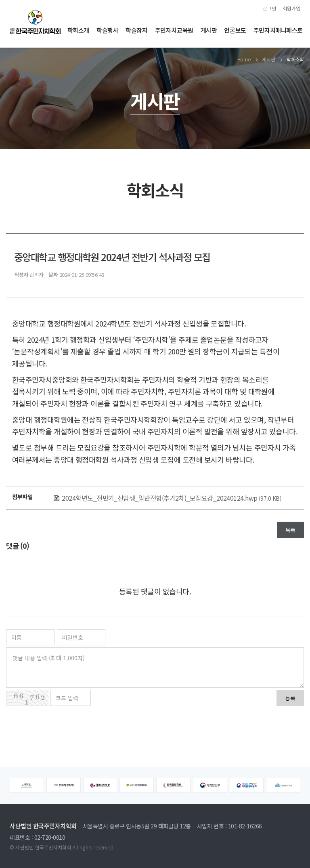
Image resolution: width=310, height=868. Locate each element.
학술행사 (107, 30)
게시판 (209, 30)
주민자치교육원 (174, 30)
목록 (290, 530)
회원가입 (291, 8)
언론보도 (235, 30)
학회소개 (78, 30)
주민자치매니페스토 (278, 30)
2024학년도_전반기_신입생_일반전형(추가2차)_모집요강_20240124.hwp (172, 498)
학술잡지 (136, 30)
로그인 (269, 8)
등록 (290, 698)
